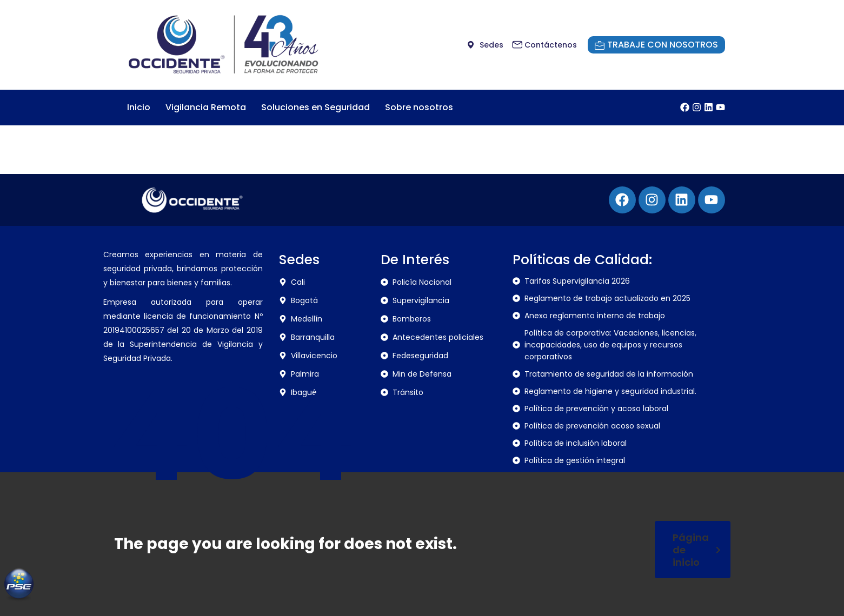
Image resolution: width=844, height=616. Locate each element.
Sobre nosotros (419, 107)
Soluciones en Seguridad (315, 107)
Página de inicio (697, 550)
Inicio (139, 107)
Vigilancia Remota (206, 107)
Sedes (299, 260)
